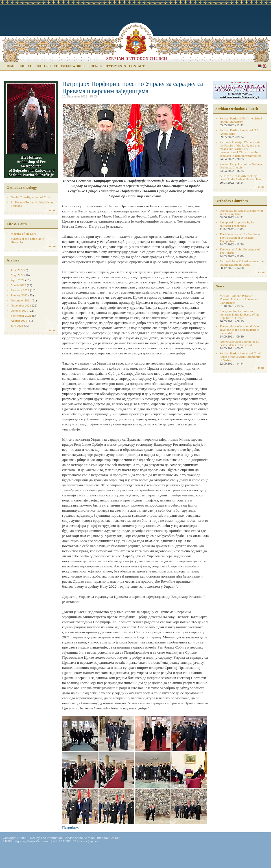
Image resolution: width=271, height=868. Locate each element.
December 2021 (21, 300)
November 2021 (21, 305)
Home (10, 66)
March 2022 (18, 285)
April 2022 (18, 280)
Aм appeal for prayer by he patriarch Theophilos (237, 224)
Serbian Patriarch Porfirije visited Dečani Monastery (241, 120)
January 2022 (19, 295)
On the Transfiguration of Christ (31, 197)
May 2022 (17, 275)
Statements (115, 66)
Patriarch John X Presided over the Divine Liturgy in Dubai (242, 263)
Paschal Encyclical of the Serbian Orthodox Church (241, 166)
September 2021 (21, 316)
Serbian (260, 66)
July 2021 (17, 326)
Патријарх (70, 827)
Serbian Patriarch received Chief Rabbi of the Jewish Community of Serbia (240, 357)
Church (25, 66)
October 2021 (19, 310)
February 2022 (20, 290)
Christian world (69, 66)
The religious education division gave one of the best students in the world (240, 330)
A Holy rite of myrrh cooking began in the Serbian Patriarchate (241, 177)
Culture (43, 66)
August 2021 (19, 321)
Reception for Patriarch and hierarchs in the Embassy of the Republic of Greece (240, 314)
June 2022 (17, 270)
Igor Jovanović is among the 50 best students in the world (240, 343)
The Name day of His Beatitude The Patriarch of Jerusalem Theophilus (240, 237)
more (52, 210)
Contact (137, 66)
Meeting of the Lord (23, 234)
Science (95, 66)
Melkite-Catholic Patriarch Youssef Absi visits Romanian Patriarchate (239, 299)
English (265, 66)
